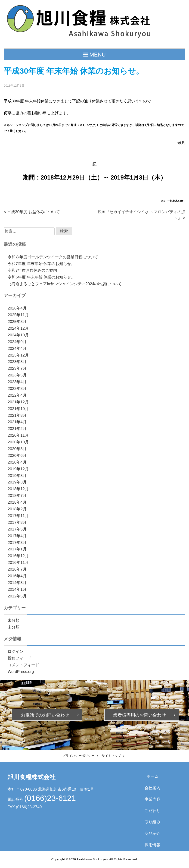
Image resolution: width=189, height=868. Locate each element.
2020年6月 (17, 456)
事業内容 (152, 799)
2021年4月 (17, 422)
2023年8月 (17, 362)
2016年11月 (18, 563)
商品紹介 (152, 834)
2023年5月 (17, 375)
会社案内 (152, 788)
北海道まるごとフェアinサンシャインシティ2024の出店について (65, 284)
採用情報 (152, 845)
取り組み (152, 822)
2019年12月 (18, 469)
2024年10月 (18, 335)
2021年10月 (18, 409)
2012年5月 (17, 596)
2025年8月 (17, 322)
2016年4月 (17, 576)
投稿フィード (19, 658)
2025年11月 (18, 315)
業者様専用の (139, 715)
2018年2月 (17, 509)
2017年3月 (17, 543)
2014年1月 (17, 589)
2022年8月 (17, 389)
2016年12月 (18, 556)
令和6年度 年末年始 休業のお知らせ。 (41, 277)
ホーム (153, 776)
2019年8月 (17, 476)
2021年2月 (17, 429)
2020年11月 (18, 435)
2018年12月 (18, 489)
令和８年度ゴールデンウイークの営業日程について (53, 257)
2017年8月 (17, 522)
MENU (94, 55)
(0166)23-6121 (50, 798)
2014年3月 (17, 583)
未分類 (14, 620)
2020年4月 (17, 462)
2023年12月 (18, 355)
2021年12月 (18, 402)
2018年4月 (17, 502)
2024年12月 (18, 328)
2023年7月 (17, 368)
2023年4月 (17, 382)
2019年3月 (17, 482)
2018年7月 (17, 496)
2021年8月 (17, 415)
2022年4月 (17, 395)
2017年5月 (17, 529)
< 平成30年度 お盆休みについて (32, 212)
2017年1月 (17, 549)
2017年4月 (17, 536)
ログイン (15, 652)
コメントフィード (23, 665)
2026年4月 (17, 308)
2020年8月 (17, 449)
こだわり (152, 811)
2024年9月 (17, 342)
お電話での (45, 715)
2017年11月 (18, 516)
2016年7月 (17, 569)
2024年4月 (17, 349)
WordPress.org (21, 672)
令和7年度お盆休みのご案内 (32, 270)
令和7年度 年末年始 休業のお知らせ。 (41, 264)
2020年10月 (18, 442)
